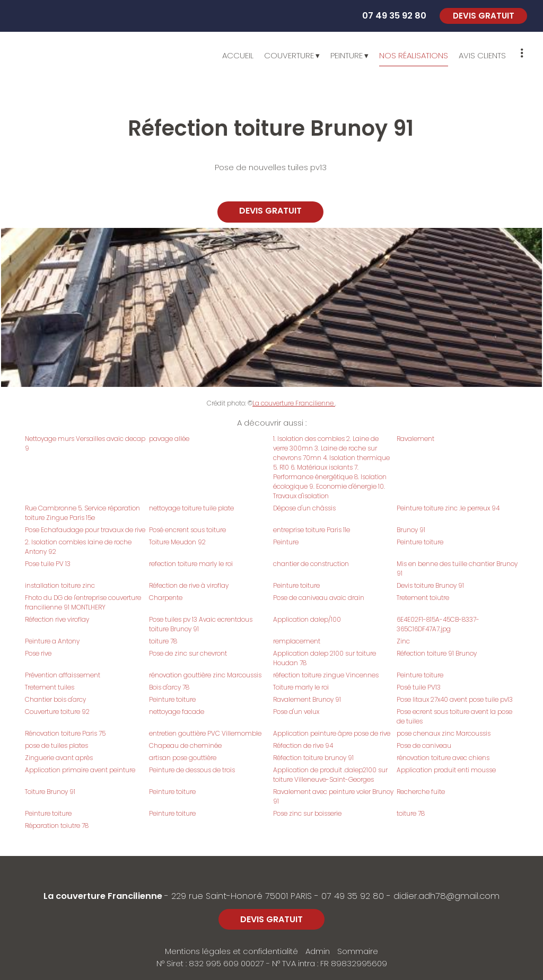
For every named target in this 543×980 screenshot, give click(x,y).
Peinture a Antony (52, 641)
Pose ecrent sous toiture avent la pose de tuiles (454, 716)
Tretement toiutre (423, 598)
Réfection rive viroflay (57, 619)
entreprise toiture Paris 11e (312, 530)
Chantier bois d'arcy (55, 699)
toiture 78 (163, 641)
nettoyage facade (177, 712)
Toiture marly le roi (301, 687)
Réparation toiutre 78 (57, 826)
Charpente (166, 598)
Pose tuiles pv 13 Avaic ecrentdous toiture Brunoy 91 (201, 624)
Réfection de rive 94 (303, 745)
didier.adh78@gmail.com (446, 896)
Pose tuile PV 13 (48, 564)
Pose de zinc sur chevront (188, 653)
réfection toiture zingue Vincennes (326, 675)
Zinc (403, 641)
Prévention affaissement (63, 675)
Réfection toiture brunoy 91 (313, 758)
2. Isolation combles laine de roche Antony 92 (78, 547)
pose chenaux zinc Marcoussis (444, 733)
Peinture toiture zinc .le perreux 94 (448, 508)
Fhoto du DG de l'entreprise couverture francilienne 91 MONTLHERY (83, 602)
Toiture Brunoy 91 (50, 792)
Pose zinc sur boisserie (307, 813)
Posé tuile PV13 (419, 687)
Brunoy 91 (411, 530)
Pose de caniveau (424, 745)
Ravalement (415, 439)
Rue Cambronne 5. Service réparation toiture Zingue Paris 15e (82, 513)
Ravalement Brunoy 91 (307, 699)
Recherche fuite (421, 792)
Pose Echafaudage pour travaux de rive (85, 530)
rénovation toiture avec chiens (443, 758)
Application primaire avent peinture (80, 770)
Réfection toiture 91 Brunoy (437, 653)
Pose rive (38, 653)
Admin (318, 951)
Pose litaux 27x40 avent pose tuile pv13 (455, 699)
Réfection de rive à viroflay (189, 585)
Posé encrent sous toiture (187, 530)
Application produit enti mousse (446, 770)
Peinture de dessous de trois (192, 770)
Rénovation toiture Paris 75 (65, 733)
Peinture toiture (420, 542)
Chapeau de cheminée (185, 745)
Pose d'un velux (296, 712)
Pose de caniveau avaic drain (319, 598)
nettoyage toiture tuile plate (191, 508)
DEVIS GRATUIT (484, 16)
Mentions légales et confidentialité (231, 951)
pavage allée (169, 439)
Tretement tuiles (50, 687)
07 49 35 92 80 (353, 896)
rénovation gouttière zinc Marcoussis (205, 675)
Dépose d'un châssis (304, 508)
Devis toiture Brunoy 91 (430, 585)
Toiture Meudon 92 (177, 542)
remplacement (297, 641)
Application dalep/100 (307, 619)
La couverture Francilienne (294, 403)
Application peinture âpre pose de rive (332, 733)
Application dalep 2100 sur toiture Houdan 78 (325, 658)
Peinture (286, 542)
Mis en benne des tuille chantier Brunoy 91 (457, 568)
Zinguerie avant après (59, 758)
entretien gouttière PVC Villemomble (205, 733)
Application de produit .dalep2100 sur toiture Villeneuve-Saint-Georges (330, 775)
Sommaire (358, 951)
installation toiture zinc (60, 585)
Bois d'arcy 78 (169, 687)
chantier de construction (311, 564)
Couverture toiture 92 (57, 712)
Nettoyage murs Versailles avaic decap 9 (85, 443)
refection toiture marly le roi (191, 564)
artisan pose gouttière (183, 758)
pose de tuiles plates (56, 745)
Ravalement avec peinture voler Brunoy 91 (333, 796)
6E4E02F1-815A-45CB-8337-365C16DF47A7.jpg (438, 624)
